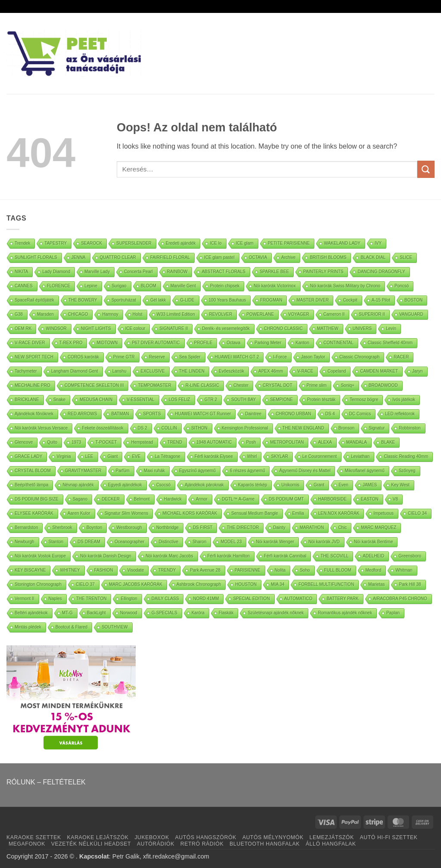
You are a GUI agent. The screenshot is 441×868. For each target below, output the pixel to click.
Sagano (80, 499)
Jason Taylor (313, 357)
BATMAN (120, 414)
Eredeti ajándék (181, 243)
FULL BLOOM (338, 570)
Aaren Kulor (79, 513)
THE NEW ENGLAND (303, 428)
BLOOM (149, 286)
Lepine (91, 286)
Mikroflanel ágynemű (364, 471)
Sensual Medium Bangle (255, 513)
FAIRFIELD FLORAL (170, 257)
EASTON (370, 499)
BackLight (96, 613)
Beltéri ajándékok (31, 613)
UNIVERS (362, 328)
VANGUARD (411, 314)
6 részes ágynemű (248, 471)
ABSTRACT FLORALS (224, 272)
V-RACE (305, 371)
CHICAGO (78, 314)
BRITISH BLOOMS (328, 257)
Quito (52, 442)
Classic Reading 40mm (406, 456)
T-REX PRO (71, 343)
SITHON (199, 428)
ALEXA (325, 442)
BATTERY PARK (342, 599)
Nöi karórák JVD (324, 542)
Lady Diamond (56, 272)
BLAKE (388, 442)
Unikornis (290, 485)
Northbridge (168, 527)
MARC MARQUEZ (379, 527)
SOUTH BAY (244, 400)
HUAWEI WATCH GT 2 (237, 357)
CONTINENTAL (339, 343)
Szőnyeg (407, 471)
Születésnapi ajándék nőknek (276, 613)
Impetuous (384, 513)
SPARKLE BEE (274, 272)
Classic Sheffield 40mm (390, 343)
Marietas (376, 584)
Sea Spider (190, 357)
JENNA (79, 257)
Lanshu (120, 371)
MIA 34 (278, 584)
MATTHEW (328, 328)
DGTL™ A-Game (238, 499)
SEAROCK (92, 243)
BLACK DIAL (373, 257)
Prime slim (317, 385)
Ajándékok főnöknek (34, 414)
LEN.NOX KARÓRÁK (339, 513)
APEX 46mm (271, 371)
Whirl (252, 456)
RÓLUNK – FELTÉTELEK (46, 782)
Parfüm (123, 471)
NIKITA (21, 272)
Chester (241, 385)
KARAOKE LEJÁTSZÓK (98, 837)
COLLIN (169, 428)
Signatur (377, 428)
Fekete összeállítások (102, 428)
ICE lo (216, 243)
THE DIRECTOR (243, 527)
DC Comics (360, 414)
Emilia (298, 513)
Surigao (119, 286)
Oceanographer (130, 542)
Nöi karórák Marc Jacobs (169, 556)
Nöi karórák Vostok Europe (40, 556)
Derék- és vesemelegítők (226, 328)
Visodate (135, 570)
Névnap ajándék (78, 485)
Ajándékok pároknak (204, 485)
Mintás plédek (28, 627)
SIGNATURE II (174, 328)
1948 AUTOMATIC (214, 442)
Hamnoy (110, 314)
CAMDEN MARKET (379, 371)
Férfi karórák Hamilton (229, 556)
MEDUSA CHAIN (96, 400)
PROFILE (203, 343)
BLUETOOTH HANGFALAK (265, 844)
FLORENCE (59, 286)
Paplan (393, 613)
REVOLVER (220, 314)
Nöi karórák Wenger (275, 542)
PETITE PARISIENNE (289, 243)
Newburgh (25, 542)
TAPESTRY (56, 243)
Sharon (199, 542)
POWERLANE (260, 314)
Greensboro (410, 556)
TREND (175, 442)
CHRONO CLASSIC (283, 328)
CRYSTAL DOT (278, 385)
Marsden (45, 314)
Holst (138, 314)
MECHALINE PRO (33, 385)
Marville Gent (183, 286)
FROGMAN (271, 300)
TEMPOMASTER (154, 385)
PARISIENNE (248, 570)
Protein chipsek (225, 286)
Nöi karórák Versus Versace (41, 428)
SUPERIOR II (372, 314)
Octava (233, 343)
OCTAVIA (258, 257)
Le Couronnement (320, 456)
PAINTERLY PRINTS (323, 272)
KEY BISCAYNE (30, 570)
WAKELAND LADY (342, 243)
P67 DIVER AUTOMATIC (156, 343)
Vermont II (25, 599)
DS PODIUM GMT (286, 499)
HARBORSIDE (332, 499)
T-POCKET (106, 442)
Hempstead (142, 442)
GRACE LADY (28, 456)
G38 (19, 314)
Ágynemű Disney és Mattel (305, 471)
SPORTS (152, 414)
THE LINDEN (192, 371)
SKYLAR (279, 456)
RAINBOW (177, 272)
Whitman (404, 570)
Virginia (64, 456)
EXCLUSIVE (152, 371)
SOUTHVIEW (115, 627)
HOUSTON (246, 584)
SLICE (406, 257)
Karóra (198, 613)
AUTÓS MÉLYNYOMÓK (273, 837)
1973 (76, 442)
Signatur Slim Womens (127, 513)
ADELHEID (373, 556)
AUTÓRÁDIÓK (156, 844)
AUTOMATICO (298, 599)
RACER (401, 357)
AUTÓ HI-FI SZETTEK (389, 837)
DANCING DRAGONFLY (381, 272)
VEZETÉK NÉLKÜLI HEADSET (91, 844)
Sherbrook (62, 527)
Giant (113, 456)
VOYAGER (299, 314)
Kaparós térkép (253, 485)
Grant (319, 485)
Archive (288, 257)
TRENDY (167, 570)
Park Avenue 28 (205, 570)
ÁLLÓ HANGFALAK (331, 844)
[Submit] (426, 169)
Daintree (253, 414)
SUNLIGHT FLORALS (36, 257)
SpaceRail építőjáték (34, 300)
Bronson (346, 428)
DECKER (111, 499)
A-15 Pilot (381, 300)
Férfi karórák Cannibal (285, 556)
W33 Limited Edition (176, 314)
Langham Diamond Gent (75, 371)
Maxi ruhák (154, 471)
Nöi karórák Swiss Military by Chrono (345, 286)
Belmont (142, 499)
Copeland (337, 371)
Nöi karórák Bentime (374, 542)
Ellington (129, 599)
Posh (251, 442)
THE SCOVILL (334, 556)
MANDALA (357, 442)
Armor (202, 499)
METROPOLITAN (287, 442)
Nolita (280, 570)
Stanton (56, 542)
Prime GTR (124, 357)
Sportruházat (124, 300)
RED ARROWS (82, 414)
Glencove (24, 442)
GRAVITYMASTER (83, 471)
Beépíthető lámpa (31, 485)
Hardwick (173, 499)
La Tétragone (167, 456)
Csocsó (163, 485)
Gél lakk (158, 300)
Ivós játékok (404, 400)
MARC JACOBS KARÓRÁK (136, 584)
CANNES (24, 286)
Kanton (302, 343)
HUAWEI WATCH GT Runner (203, 414)
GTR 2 (211, 400)
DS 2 (143, 428)
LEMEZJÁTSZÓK (332, 837)
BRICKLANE (27, 400)
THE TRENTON (92, 599)
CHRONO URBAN (293, 414)
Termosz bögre (364, 400)
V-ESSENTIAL (140, 400)
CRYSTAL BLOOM (33, 471)
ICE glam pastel (219, 257)
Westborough (129, 527)
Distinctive (168, 542)
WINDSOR (56, 328)
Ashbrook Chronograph (199, 584)
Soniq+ (347, 385)
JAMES (370, 485)
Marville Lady (97, 272)
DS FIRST (203, 527)
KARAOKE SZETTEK (34, 837)
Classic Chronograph (359, 357)
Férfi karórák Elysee (214, 456)
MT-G (67, 613)
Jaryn (417, 371)
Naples (55, 599)
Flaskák (226, 613)
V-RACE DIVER (30, 343)
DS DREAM (89, 542)
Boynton (95, 527)
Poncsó (402, 286)
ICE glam (245, 243)
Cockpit (350, 300)
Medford (374, 570)
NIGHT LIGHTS (96, 328)
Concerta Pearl (138, 272)
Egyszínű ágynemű (197, 471)
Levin (391, 328)
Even (343, 485)
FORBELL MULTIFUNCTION (326, 584)
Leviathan (360, 456)
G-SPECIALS (165, 613)
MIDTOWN (107, 343)
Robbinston (410, 428)
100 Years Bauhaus (228, 300)
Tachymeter (26, 371)
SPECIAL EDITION (251, 599)
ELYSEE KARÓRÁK (34, 513)
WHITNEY (70, 570)
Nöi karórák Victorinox (275, 286)
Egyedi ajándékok (125, 485)
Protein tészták (321, 400)
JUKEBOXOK (152, 837)
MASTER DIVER (312, 300)
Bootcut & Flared (71, 627)
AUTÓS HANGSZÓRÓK (205, 837)
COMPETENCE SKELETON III (94, 385)
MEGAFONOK (27, 844)
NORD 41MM (206, 599)
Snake (59, 400)
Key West (400, 485)
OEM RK (23, 328)
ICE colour (135, 328)
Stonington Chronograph (38, 584)
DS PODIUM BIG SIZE (37, 499)
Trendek (22, 243)
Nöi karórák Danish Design (106, 556)
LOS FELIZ (180, 400)
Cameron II (334, 314)
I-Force (280, 357)
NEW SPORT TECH (34, 357)
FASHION (104, 570)
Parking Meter (268, 343)
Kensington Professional (245, 428)
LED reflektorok (400, 414)
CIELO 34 (417, 513)
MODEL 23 (231, 542)
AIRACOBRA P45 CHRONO (400, 599)
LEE (89, 456)
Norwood (129, 613)
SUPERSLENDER (134, 243)
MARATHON (312, 527)
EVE (136, 456)
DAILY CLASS (165, 599)
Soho (305, 570)
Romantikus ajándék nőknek (345, 613)
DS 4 (330, 414)
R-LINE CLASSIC (202, 385)
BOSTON (413, 300)
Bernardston (26, 527)
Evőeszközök (231, 371)
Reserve (157, 357)
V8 (395, 499)
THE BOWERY (83, 300)
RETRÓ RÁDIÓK (202, 844)
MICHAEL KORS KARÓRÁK (190, 513)
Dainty (279, 527)
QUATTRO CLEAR (118, 257)
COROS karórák (83, 357)
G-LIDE (187, 300)
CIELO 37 (85, 584)
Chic (342, 527)
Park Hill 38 (410, 584)
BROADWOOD (383, 385)
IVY (378, 243)
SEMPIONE (281, 400)
